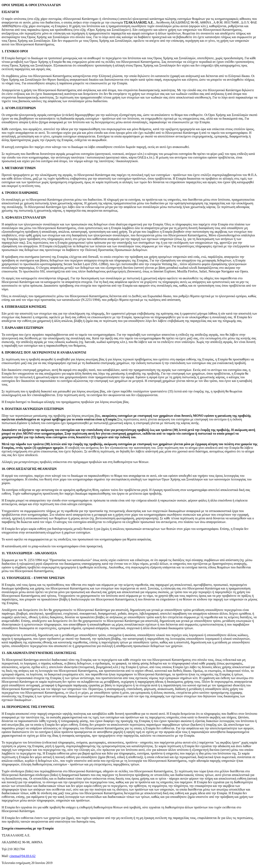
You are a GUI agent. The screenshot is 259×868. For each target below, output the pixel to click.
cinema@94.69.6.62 (23, 856)
